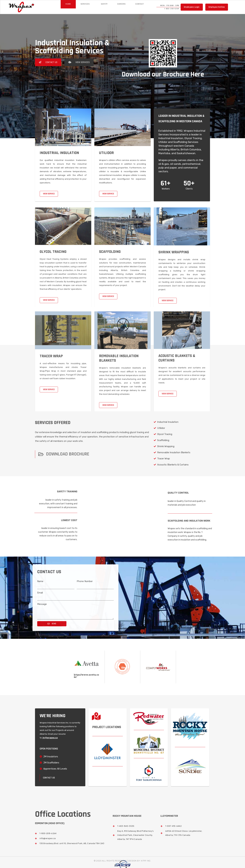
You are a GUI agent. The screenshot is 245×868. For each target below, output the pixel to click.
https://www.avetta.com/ (86, 676)
